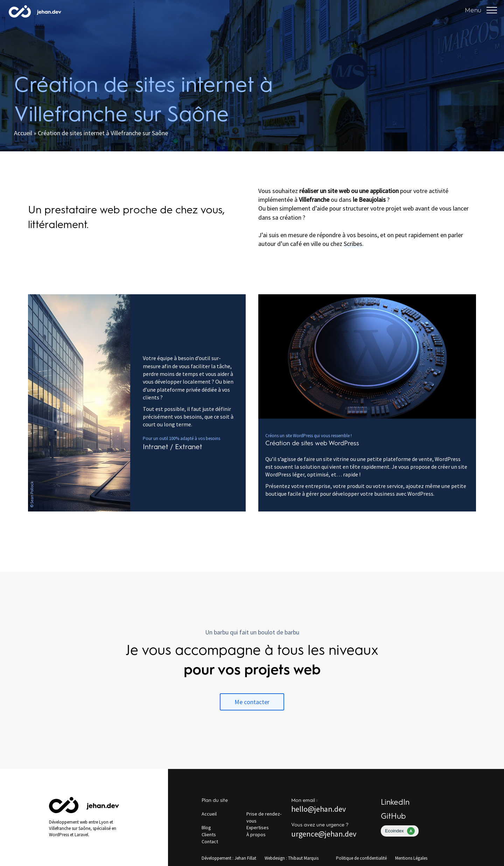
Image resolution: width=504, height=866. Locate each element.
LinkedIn (395, 802)
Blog (206, 827)
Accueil (23, 133)
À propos (256, 834)
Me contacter (252, 702)
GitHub (393, 816)
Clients (209, 834)
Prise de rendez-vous (264, 817)
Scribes (353, 244)
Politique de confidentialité (361, 858)
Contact (210, 841)
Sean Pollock (32, 492)
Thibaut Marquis (303, 858)
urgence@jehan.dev (324, 834)
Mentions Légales (411, 858)
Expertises (258, 827)
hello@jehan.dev (318, 809)
